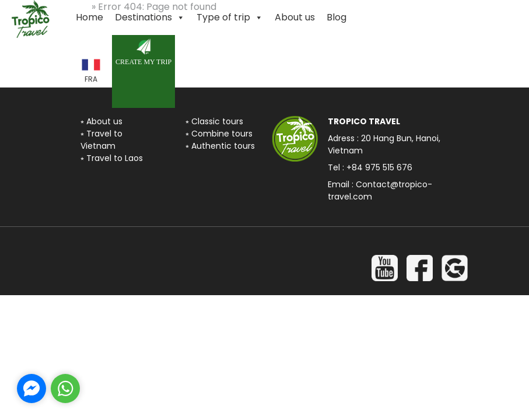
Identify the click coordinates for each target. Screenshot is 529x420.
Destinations (150, 17)
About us (295, 17)
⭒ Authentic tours (220, 146)
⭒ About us (101, 121)
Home (90, 17)
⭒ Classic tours (214, 121)
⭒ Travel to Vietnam (101, 140)
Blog (337, 17)
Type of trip (230, 17)
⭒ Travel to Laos (112, 158)
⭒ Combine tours (219, 134)
